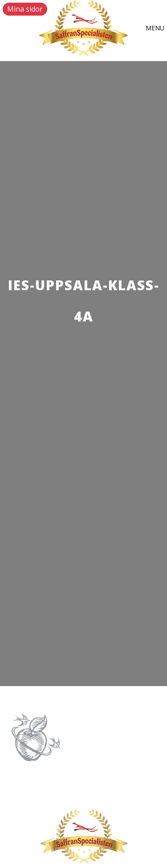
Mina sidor (25, 9)
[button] (155, 28)
